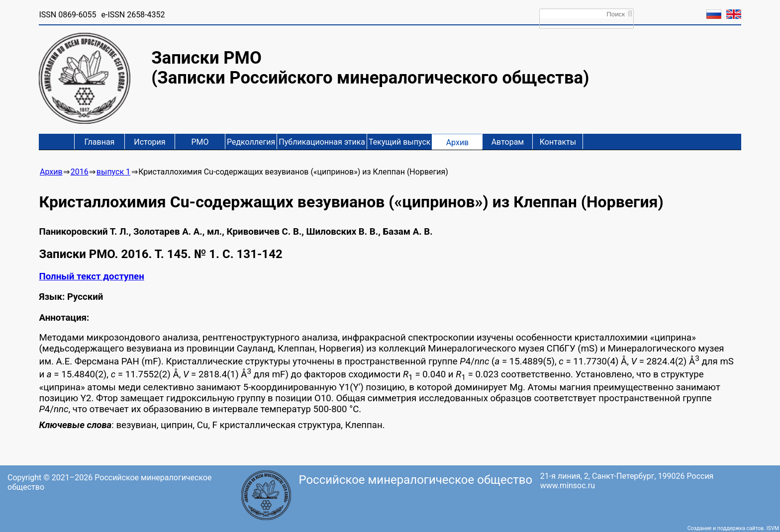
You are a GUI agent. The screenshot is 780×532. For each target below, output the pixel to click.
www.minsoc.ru (568, 486)
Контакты (558, 142)
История (149, 142)
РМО (200, 142)
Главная (100, 142)
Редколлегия (251, 142)
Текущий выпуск (399, 142)
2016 (80, 172)
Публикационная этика (322, 142)
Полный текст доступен (91, 276)
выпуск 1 (113, 172)
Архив (458, 142)
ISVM (773, 528)
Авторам (508, 142)
